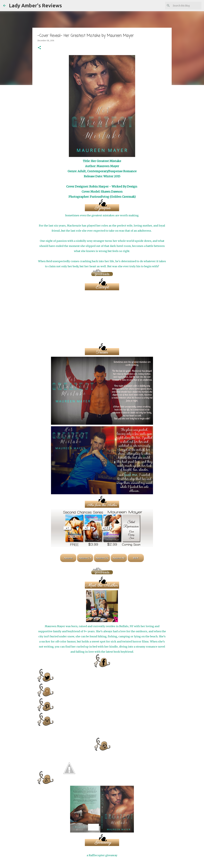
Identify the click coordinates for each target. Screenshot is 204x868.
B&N (136, 558)
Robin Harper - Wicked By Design (113, 186)
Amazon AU (119, 558)
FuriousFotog (100, 197)
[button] (39, 48)
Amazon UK (102, 558)
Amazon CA (85, 558)
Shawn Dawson (112, 192)
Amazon (68, 558)
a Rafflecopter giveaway (102, 855)
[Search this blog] (185, 6)
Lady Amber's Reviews (35, 5)
